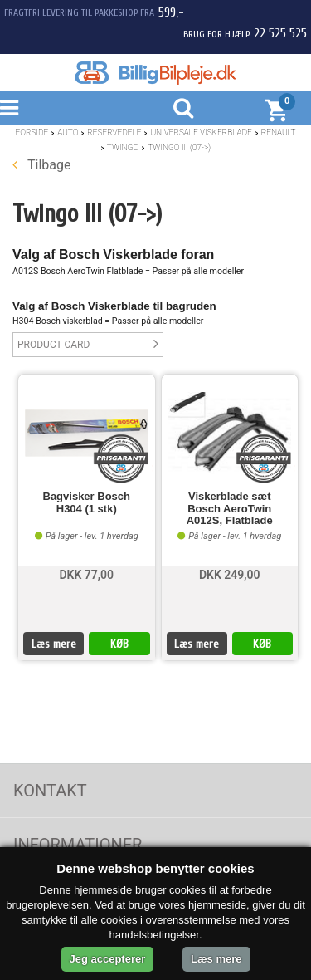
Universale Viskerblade (201, 132)
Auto (68, 132)
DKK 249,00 (230, 575)
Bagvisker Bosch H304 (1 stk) (87, 502)
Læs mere (54, 644)
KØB (119, 644)
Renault (279, 132)
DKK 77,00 (86, 575)
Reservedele (114, 132)
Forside (32, 132)
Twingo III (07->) (179, 147)
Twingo (123, 147)
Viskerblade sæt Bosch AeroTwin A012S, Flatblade (230, 509)
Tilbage (41, 165)
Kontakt (50, 791)
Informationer (78, 845)
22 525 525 (280, 33)
